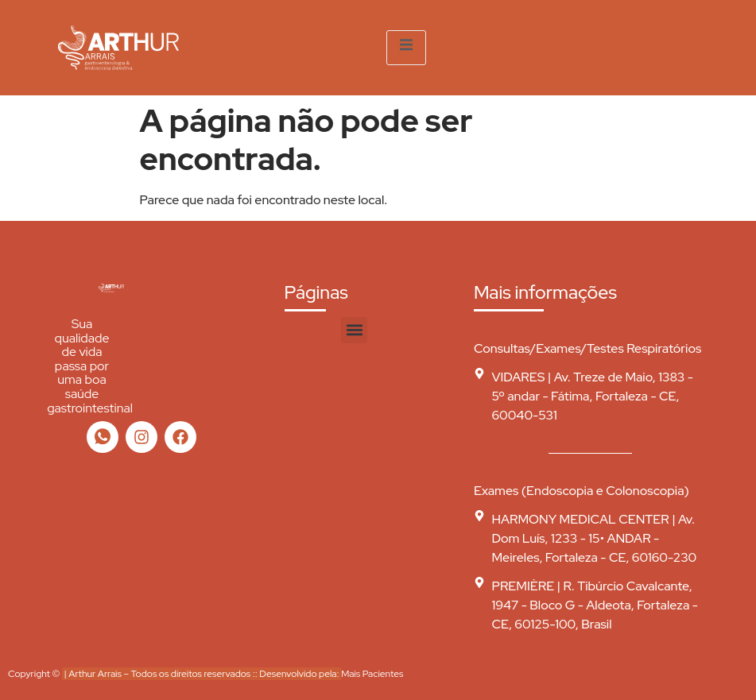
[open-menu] (406, 47)
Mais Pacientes (372, 674)
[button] (354, 330)
